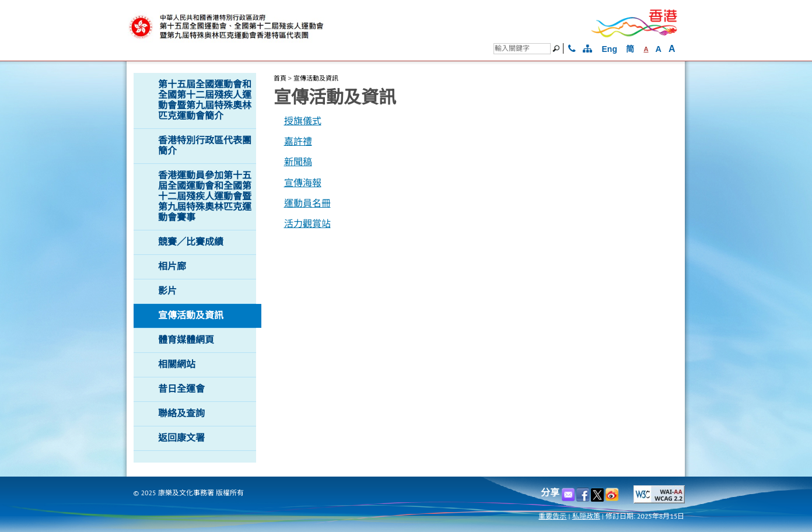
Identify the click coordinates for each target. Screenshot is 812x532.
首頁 (280, 78)
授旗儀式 (303, 121)
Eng (610, 49)
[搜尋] (522, 49)
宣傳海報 (303, 183)
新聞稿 (298, 162)
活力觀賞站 (307, 224)
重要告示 (552, 516)
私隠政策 (586, 516)
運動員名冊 (307, 203)
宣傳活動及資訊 (316, 78)
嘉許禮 (298, 141)
